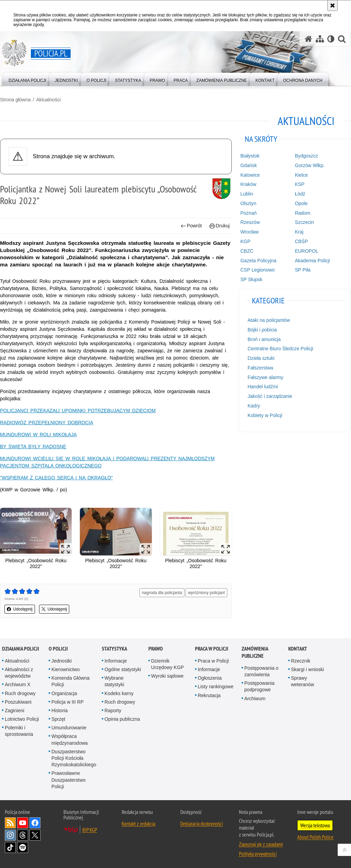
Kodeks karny (119, 693)
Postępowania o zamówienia (262, 671)
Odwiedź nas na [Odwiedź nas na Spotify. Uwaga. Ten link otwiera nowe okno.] (23, 847)
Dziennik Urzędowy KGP (168, 664)
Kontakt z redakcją (138, 823)
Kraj (299, 232)
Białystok (250, 156)
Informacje (116, 661)
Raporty (113, 710)
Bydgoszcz (306, 156)
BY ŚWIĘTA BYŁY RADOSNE (33, 446)
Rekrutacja (209, 695)
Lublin (247, 194)
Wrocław (249, 232)
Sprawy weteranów (303, 681)
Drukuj (220, 226)
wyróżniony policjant (206, 593)
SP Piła (303, 270)
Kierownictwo (65, 669)
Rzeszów (250, 222)
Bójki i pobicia (262, 330)
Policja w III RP (68, 702)
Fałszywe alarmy (265, 377)
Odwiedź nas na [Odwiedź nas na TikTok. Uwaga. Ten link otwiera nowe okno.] (10, 847)
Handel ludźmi (263, 387)
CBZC (247, 251)
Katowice (250, 175)
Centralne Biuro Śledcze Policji (280, 349)
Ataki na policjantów (269, 320)
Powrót (191, 226)
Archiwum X (18, 684)
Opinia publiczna (122, 719)
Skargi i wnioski (307, 669)
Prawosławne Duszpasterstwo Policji (69, 780)
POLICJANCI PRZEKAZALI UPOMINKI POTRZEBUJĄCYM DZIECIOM (78, 411)
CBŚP (301, 241)
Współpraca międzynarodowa (70, 739)
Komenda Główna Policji (70, 681)
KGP (245, 241)
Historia (59, 710)
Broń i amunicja (264, 339)
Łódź (300, 194)
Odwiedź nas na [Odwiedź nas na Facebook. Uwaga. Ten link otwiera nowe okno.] (35, 823)
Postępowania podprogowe (259, 686)
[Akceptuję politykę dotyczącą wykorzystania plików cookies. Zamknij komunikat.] (332, 5)
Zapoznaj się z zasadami (261, 844)
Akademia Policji (312, 261)
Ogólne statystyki (123, 669)
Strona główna (15, 100)
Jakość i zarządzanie (270, 396)
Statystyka (114, 649)
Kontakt (298, 649)
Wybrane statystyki (114, 681)
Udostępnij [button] (20, 609)
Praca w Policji (212, 649)
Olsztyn (248, 203)
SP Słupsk (251, 279)
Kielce (301, 175)
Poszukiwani (18, 702)
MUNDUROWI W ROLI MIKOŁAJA (38, 435)
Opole (301, 203)
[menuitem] (27, 79)
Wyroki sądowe (167, 676)
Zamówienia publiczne (255, 652)
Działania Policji (21, 649)
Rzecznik (301, 661)
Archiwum (255, 699)
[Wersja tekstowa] (331, 39)
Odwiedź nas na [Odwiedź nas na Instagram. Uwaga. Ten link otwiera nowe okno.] (10, 835)
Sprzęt (58, 719)
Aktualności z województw (19, 673)
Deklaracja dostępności (202, 823)
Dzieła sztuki (261, 358)
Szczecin (304, 222)
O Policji (58, 649)
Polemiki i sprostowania (19, 731)
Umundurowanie (69, 728)
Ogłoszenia (210, 678)
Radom (302, 213)
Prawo (156, 649)
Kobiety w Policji (265, 415)
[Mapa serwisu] (320, 39)
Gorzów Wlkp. (310, 165)
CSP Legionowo (257, 270)
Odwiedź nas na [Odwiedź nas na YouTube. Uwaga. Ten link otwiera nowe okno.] (23, 823)
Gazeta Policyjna (258, 261)
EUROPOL (306, 251)
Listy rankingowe (216, 687)
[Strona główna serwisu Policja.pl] (308, 39)
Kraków (248, 184)
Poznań (248, 213)
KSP (300, 184)
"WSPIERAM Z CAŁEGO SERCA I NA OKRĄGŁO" (56, 478)
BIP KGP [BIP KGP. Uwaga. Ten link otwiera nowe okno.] (90, 830)
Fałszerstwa (260, 368)
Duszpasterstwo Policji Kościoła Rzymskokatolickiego (74, 758)
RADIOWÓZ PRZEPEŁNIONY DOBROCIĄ (47, 423)
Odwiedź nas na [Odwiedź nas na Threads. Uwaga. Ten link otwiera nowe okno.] (23, 835)
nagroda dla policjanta (162, 593)
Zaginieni (15, 710)
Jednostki (62, 661)
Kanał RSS (10, 823)
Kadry (254, 406)
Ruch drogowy (20, 693)
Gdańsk (249, 165)
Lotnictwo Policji (22, 719)
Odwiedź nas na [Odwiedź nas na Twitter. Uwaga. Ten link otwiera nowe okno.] (35, 835)
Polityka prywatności (258, 854)
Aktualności (48, 100)
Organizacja (64, 693)
